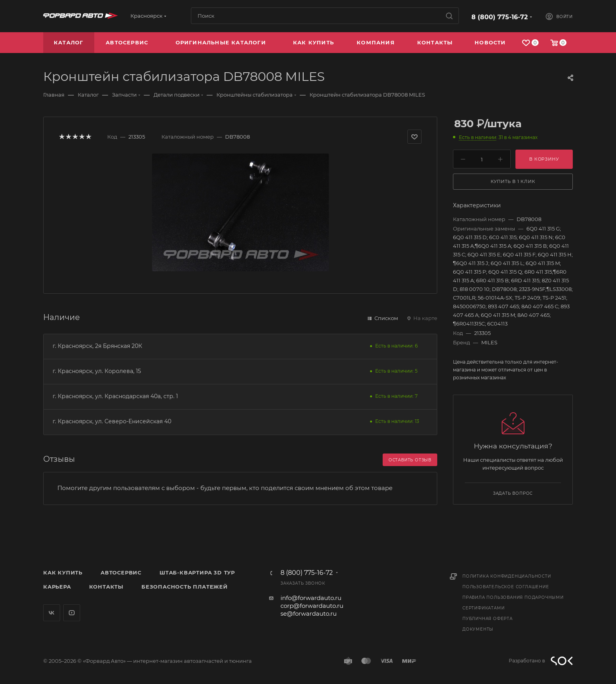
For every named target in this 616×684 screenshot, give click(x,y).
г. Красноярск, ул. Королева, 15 (97, 371)
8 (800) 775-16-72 (500, 17)
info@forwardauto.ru (311, 598)
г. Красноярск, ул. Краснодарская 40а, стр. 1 (115, 396)
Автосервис (121, 572)
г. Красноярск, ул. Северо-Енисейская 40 (112, 421)
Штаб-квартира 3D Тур (197, 572)
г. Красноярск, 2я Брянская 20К (97, 346)
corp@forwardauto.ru (312, 606)
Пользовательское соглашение (506, 587)
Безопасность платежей (185, 587)
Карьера (57, 587)
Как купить (63, 572)
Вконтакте (52, 613)
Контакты (106, 587)
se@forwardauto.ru (309, 614)
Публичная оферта (488, 619)
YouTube (72, 613)
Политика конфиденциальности (507, 576)
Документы (478, 629)
